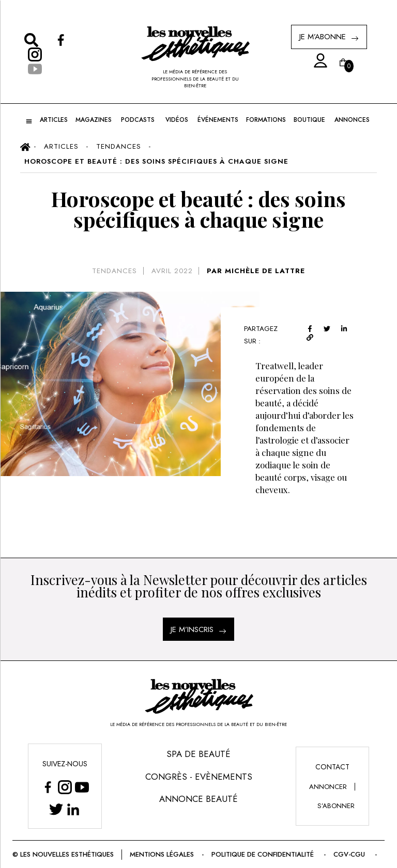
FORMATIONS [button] (266, 120)
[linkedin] (344, 327)
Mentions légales (162, 854)
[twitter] (327, 327)
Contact (332, 767)
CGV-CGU (350, 854)
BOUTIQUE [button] (309, 120)
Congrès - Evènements (199, 777)
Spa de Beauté (198, 754)
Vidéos (177, 120)
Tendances (114, 271)
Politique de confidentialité (264, 854)
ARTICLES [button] (54, 120)
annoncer (328, 787)
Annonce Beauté (198, 799)
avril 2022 (172, 271)
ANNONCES (352, 120)
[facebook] (310, 327)
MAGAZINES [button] (94, 120)
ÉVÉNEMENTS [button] (218, 120)
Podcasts (138, 120)
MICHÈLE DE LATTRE (265, 271)
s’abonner (336, 806)
